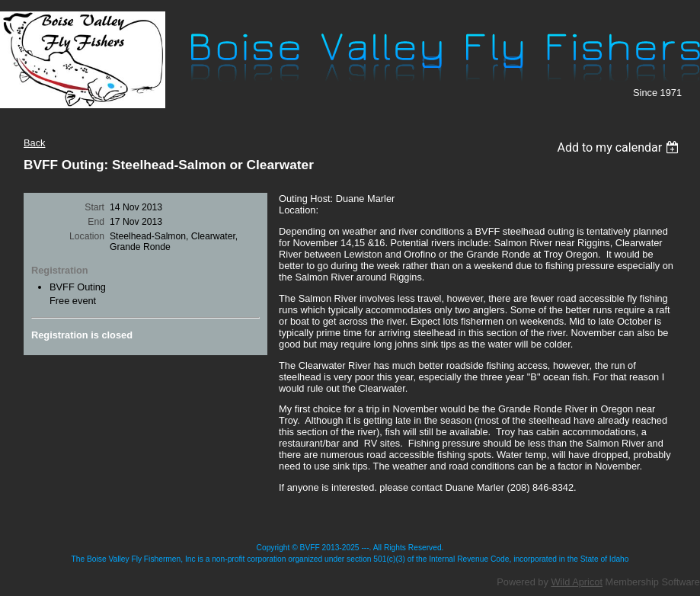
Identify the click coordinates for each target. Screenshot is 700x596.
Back (34, 143)
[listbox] (620, 147)
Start (94, 207)
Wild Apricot (577, 582)
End (96, 222)
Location (87, 236)
